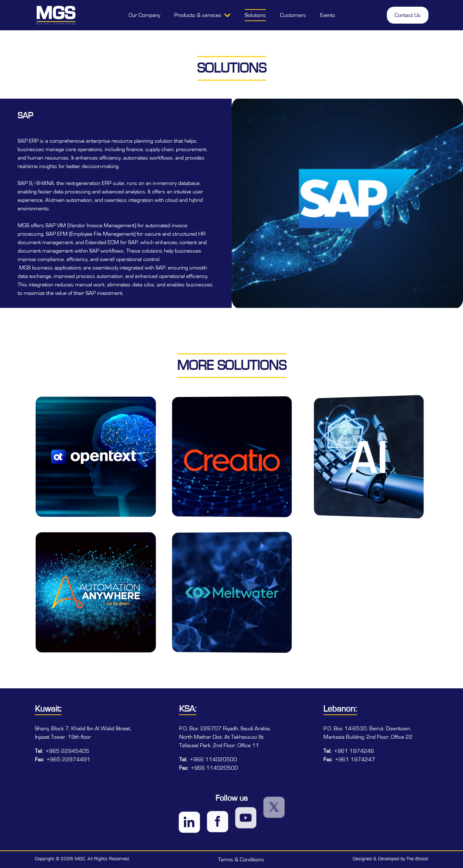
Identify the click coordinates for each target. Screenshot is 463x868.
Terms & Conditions (241, 860)
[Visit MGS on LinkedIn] (189, 819)
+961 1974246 (354, 751)
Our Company (144, 15)
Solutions (255, 15)
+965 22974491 (68, 759)
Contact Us (408, 15)
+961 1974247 (355, 759)
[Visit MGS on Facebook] (218, 810)
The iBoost (417, 859)
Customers (293, 15)
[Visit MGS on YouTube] (246, 792)
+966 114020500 (213, 759)
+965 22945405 (67, 751)
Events (328, 15)
